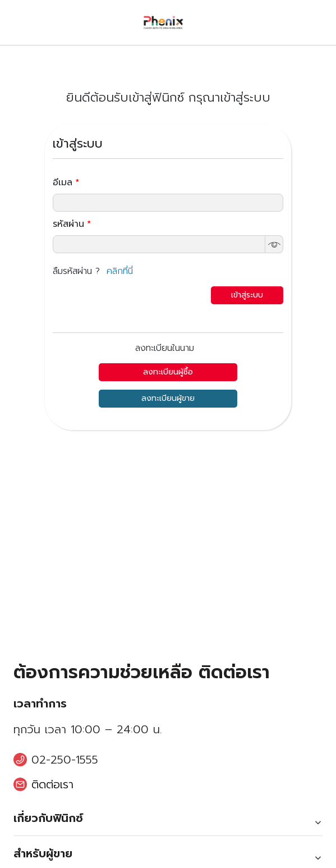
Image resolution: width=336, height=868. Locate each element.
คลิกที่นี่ (120, 271)
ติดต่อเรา (52, 784)
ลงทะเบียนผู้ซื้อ (168, 372)
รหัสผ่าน (72, 224)
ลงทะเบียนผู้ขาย (168, 398)
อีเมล (66, 182)
